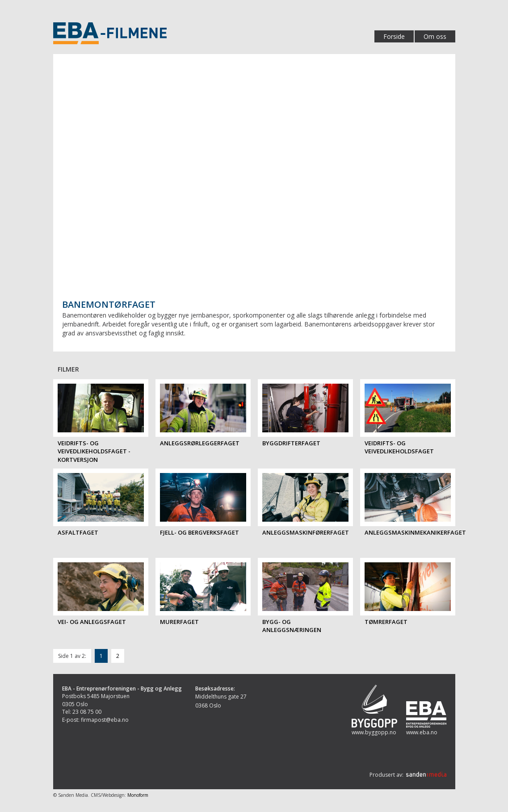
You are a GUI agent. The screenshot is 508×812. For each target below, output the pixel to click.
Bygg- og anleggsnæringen (292, 626)
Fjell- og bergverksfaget (199, 532)
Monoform (138, 795)
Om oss (435, 36)
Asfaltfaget (78, 532)
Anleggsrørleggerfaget (200, 443)
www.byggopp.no (374, 732)
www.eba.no (422, 732)
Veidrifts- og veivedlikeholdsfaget (399, 447)
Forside (394, 36)
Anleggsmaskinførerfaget (306, 532)
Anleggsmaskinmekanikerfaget (415, 532)
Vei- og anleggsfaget (92, 622)
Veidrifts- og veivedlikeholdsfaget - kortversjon (94, 452)
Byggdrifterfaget (291, 443)
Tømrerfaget (386, 622)
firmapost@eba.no (105, 720)
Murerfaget (179, 622)
